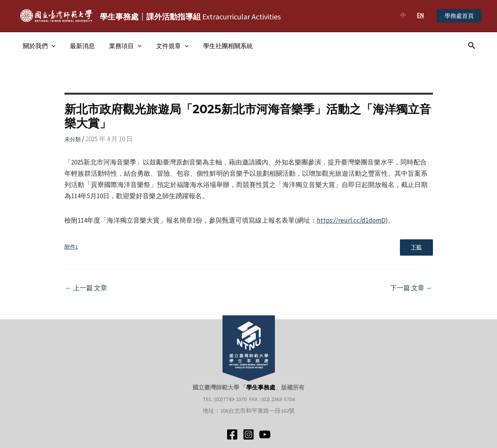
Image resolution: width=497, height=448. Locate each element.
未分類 (73, 139)
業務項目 (120, 46)
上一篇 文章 (86, 288)
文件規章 (165, 46)
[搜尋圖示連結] (472, 46)
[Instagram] (248, 434)
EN (420, 15)
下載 (416, 248)
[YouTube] (265, 434)
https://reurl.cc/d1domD (351, 220)
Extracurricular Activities (190, 16)
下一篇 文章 (411, 288)
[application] (50, 46)
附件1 (71, 247)
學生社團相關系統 (219, 46)
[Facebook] (232, 434)
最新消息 (79, 46)
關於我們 (38, 46)
